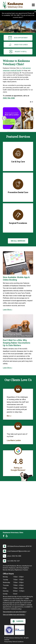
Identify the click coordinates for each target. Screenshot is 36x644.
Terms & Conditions (18, 642)
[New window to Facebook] (4, 536)
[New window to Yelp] (7, 536)
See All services (18, 241)
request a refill (18, 52)
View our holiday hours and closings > (14, 615)
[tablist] (18, 131)
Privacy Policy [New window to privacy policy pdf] (8, 642)
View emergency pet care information (14, 612)
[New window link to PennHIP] (20, 630)
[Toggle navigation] (33, 5)
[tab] (8, 131)
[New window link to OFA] (10, 630)
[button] (31, 102)
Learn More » (8, 310)
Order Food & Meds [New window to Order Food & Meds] (18, 45)
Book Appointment (18, 38)
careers (18, 621)
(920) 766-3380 (9, 98)
